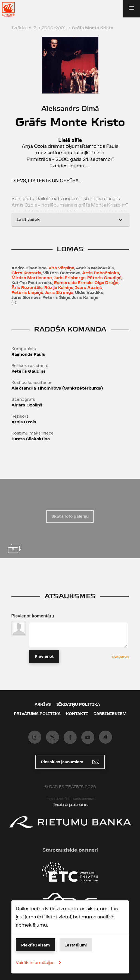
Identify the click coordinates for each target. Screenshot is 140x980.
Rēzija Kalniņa (59, 288)
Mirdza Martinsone (32, 278)
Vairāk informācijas (39, 963)
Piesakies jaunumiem (70, 762)
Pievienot (44, 657)
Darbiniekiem (110, 714)
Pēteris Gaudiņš (104, 278)
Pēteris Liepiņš (27, 293)
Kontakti (77, 714)
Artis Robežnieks (101, 273)
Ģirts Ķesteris (26, 273)
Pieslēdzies (121, 657)
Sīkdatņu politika (78, 705)
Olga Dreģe (106, 283)
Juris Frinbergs (70, 278)
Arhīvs (43, 705)
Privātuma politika (37, 714)
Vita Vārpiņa (61, 268)
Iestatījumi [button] (76, 945)
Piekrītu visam (35, 945)
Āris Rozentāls (27, 288)
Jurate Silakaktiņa (31, 439)
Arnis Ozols (24, 422)
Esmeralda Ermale (73, 283)
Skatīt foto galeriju (70, 517)
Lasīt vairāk (70, 220)
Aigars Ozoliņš (27, 405)
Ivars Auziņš (88, 288)
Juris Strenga (59, 293)
